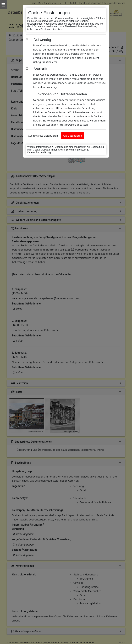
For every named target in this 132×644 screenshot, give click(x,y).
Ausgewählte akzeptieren (43, 136)
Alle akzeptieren (73, 136)
